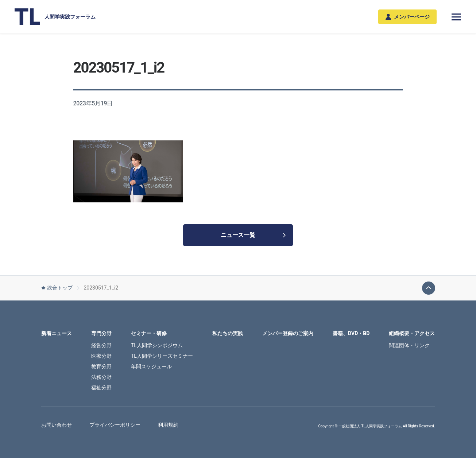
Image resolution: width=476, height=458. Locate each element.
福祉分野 (101, 388)
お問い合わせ (57, 425)
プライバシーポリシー (115, 425)
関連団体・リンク (409, 345)
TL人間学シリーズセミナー (162, 356)
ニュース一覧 (253, 235)
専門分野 (101, 333)
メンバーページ (408, 17)
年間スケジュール (151, 366)
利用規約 (168, 425)
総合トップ (57, 288)
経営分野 (101, 345)
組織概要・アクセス (412, 333)
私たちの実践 (228, 333)
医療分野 (101, 356)
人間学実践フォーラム (55, 17)
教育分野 (101, 366)
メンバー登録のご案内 (288, 333)
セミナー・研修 (149, 333)
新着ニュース (57, 333)
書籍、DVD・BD (351, 333)
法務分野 (101, 377)
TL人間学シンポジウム (157, 345)
